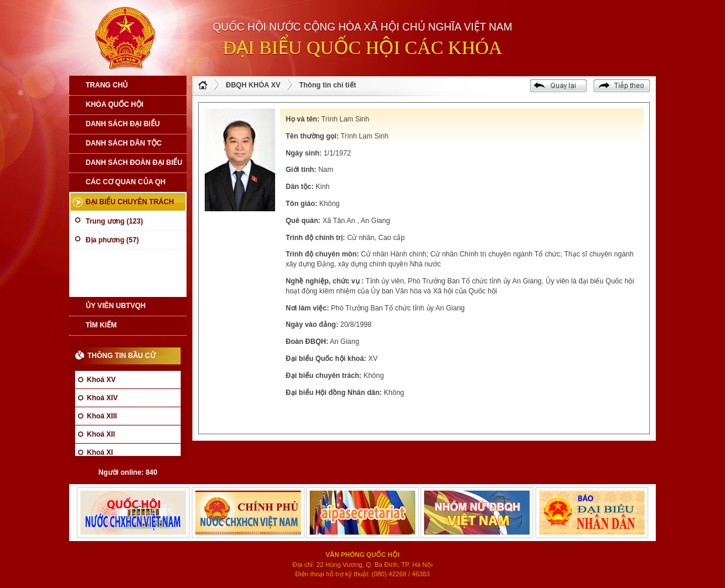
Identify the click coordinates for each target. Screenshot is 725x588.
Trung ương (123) (114, 221)
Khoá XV (101, 380)
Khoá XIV (102, 398)
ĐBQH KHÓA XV (253, 85)
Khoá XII (101, 434)
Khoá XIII (102, 416)
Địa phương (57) (112, 240)
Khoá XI (100, 452)
